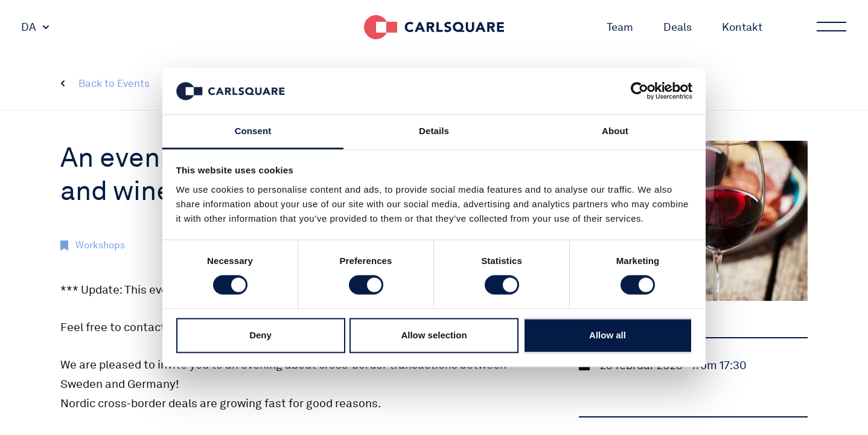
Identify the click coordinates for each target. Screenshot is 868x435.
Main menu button (831, 27)
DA (29, 27)
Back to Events (114, 83)
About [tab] (615, 131)
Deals (678, 27)
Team (620, 27)
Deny (260, 335)
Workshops (100, 245)
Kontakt (742, 27)
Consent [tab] (253, 131)
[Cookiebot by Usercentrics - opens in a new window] (640, 91)
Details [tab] (434, 131)
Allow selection (434, 335)
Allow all (608, 335)
